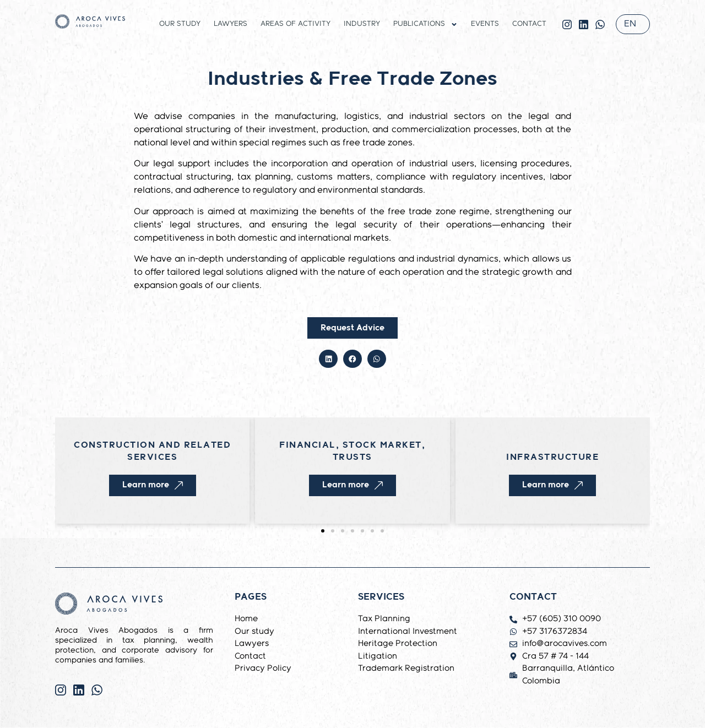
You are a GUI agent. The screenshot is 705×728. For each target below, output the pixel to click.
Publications (425, 24)
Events (485, 24)
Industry (362, 24)
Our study (180, 24)
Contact (529, 24)
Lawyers (231, 24)
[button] (328, 359)
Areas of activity (295, 24)
